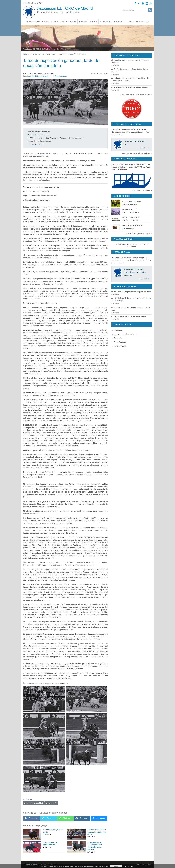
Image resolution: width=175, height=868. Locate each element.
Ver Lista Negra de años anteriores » (137, 153)
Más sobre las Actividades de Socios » (136, 94)
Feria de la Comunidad (34, 803)
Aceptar (116, 866)
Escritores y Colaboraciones (124, 334)
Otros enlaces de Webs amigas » (138, 233)
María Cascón (37, 144)
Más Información (129, 866)
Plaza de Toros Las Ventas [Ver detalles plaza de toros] (38, 135)
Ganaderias (118, 330)
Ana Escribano (61, 76)
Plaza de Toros (119, 346)
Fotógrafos (117, 338)
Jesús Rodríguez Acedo (39, 76)
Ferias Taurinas (119, 342)
